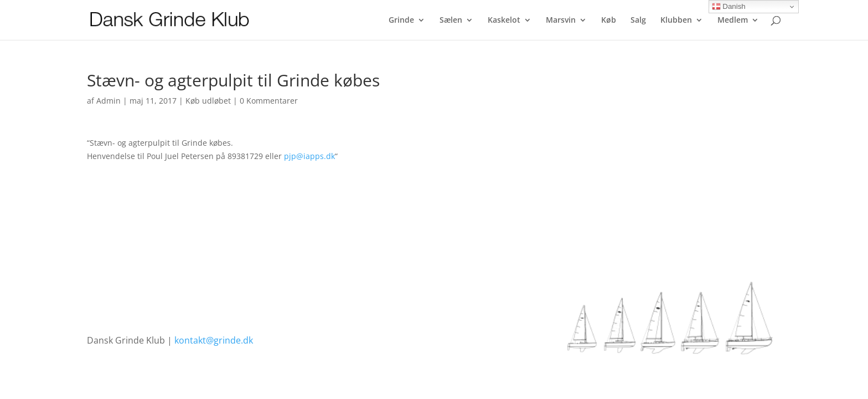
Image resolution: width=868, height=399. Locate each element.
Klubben (676, 21)
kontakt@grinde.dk (214, 340)
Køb (609, 21)
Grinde (401, 21)
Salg (638, 21)
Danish (729, 7)
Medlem (733, 21)
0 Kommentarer (269, 101)
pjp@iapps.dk (309, 156)
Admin (108, 101)
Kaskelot (504, 21)
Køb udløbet (208, 101)
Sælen (451, 21)
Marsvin (561, 21)
